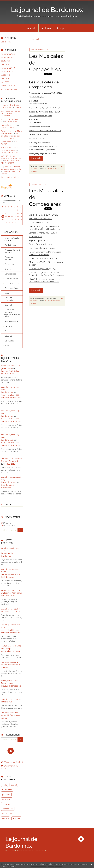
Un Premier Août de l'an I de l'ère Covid (11, 371)
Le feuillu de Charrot (10, 611)
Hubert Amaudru (9, 482)
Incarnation (6, 116)
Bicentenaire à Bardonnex (8, 486)
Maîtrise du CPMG (37, 262)
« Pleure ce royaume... (10, 119)
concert (56, 169)
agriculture (7, 799)
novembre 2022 (8, 54)
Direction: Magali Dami (39, 269)
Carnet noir (6, 177)
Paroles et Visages (9, 127)
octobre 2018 (7, 71)
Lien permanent (37, 166)
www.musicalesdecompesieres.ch (42, 149)
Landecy (8, 326)
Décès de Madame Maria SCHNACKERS (11, 132)
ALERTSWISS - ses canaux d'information (11, 396)
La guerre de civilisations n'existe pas (11, 106)
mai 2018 (5, 79)
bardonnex (7, 790)
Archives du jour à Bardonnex (11, 251)
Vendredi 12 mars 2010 (40, 215)
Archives (46, 28)
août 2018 (5, 75)
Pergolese (60, 275)
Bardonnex (9, 264)
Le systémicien (11, 122)
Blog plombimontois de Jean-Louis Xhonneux (11, 136)
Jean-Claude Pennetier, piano (42, 248)
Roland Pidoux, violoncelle (41, 244)
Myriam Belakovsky (10, 461)
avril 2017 (5, 82)
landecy (6, 818)
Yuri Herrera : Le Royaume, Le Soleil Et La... (12, 157)
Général (8, 305)
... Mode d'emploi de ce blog (11, 239)
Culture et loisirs (12, 283)
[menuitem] (31, 28)
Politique (9, 331)
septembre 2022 (8, 57)
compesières (8, 809)
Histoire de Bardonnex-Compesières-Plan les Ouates (12, 313)
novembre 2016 (8, 85)
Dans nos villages (12, 288)
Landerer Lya (7, 392)
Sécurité (8, 336)
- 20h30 (55, 215)
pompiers (6, 794)
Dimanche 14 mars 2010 (40, 258)
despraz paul (8, 813)
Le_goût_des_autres (9, 152)
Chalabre (18, 177)
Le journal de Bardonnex (47, 10)
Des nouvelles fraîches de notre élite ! (11, 112)
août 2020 (5, 61)
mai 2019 (5, 64)
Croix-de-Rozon (11, 279)
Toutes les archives (9, 90)
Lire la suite (6, 42)
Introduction (6, 142)
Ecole (7, 293)
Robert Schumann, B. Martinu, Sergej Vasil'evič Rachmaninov (45, 253)
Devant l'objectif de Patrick (11, 173)
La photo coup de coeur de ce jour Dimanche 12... (12, 168)
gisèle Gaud (6, 368)
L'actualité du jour (8, 125)
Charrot (8, 269)
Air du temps (10, 245)
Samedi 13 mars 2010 (39, 233)
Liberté (18, 107)
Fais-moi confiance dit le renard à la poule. (11, 149)
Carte (8, 505)
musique (33, 171)
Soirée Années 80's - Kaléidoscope (10, 576)
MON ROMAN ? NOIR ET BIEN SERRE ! (11, 162)
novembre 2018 (8, 68)
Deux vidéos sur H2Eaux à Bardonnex (11, 685)
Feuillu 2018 (10, 464)
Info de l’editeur (11, 322)
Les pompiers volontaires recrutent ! (11, 650)
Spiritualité (9, 341)
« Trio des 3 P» (36, 236)
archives (16, 818)
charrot (14, 785)
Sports (8, 345)
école (5, 785)
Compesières (11, 274)
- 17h (54, 258)
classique (49, 169)
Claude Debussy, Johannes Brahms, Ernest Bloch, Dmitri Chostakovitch (45, 228)
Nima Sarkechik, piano (39, 222)
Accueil (31, 28)
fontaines (6, 804)
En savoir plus (12, 866)
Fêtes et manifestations (9, 299)
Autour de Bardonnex (8, 258)
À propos (62, 28)
